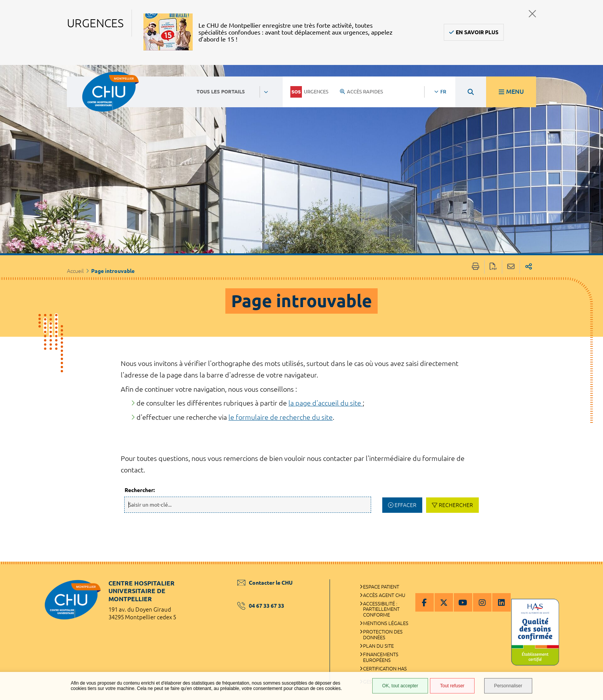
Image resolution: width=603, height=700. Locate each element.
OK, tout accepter (400, 686)
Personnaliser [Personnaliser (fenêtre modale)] (508, 686)
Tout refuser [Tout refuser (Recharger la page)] (452, 686)
